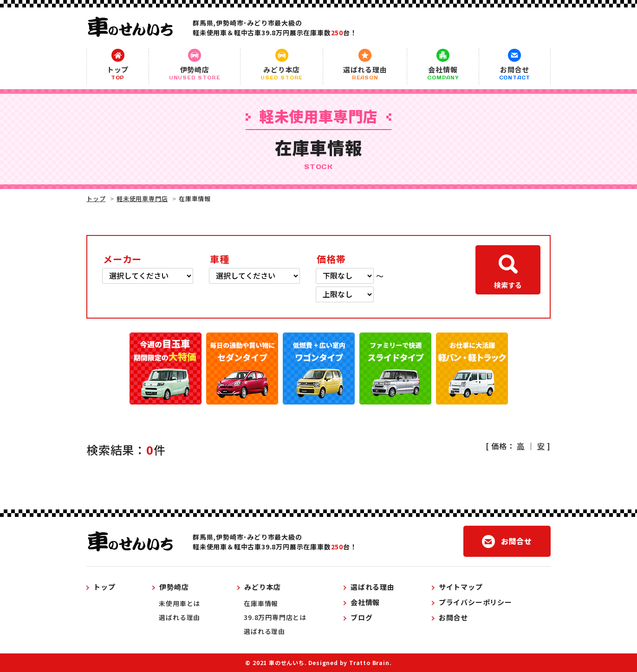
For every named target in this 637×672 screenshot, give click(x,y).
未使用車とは (179, 603)
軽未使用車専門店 (142, 199)
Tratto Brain (369, 662)
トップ (118, 73)
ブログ (361, 617)
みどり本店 (282, 73)
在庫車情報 (261, 603)
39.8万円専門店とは (275, 617)
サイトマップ (461, 587)
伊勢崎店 (195, 73)
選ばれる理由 (365, 73)
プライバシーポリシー (475, 602)
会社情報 (443, 73)
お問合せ (515, 73)
